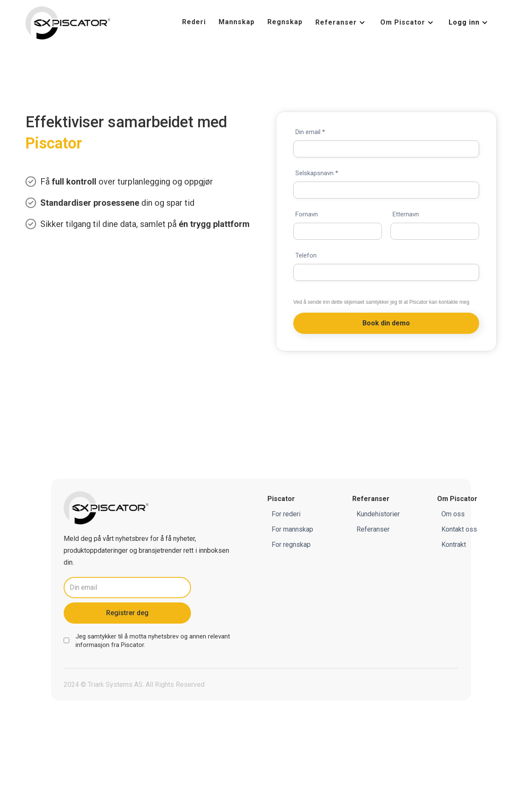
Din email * (310, 132)
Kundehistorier (378, 514)
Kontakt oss (459, 530)
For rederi (286, 514)
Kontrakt (454, 545)
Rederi (194, 22)
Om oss (453, 514)
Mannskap (237, 22)
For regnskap (291, 545)
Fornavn (307, 214)
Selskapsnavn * (317, 173)
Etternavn (406, 214)
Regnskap (285, 22)
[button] (341, 22)
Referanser (373, 530)
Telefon (306, 256)
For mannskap (292, 530)
